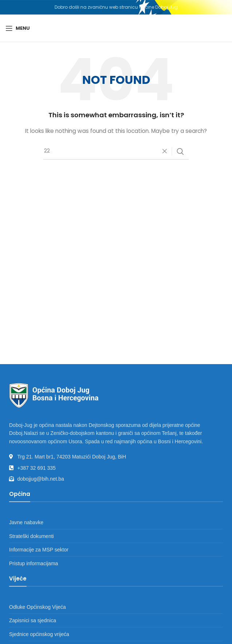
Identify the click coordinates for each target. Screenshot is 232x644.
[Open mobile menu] (18, 28)
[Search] (116, 151)
